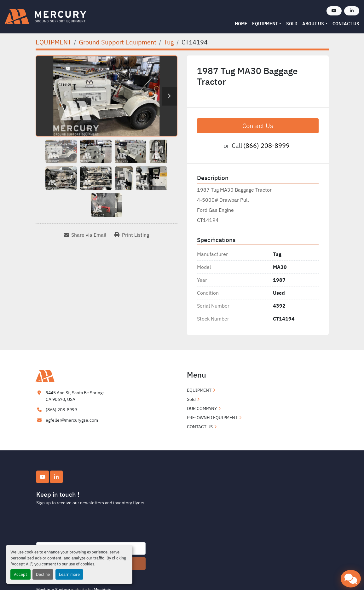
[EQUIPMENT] (53, 42)
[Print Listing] (132, 235)
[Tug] (169, 42)
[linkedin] (352, 11)
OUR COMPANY (202, 408)
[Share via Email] (85, 235)
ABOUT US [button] (313, 24)
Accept (20, 574)
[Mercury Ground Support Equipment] (67, 376)
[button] (267, 24)
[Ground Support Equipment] (118, 42)
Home (241, 24)
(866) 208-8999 (266, 145)
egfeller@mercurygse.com (72, 420)
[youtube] (334, 11)
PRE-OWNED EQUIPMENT (212, 418)
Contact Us (258, 126)
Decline (43, 574)
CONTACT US (346, 24)
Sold (292, 24)
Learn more (69, 574)
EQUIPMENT (265, 24)
